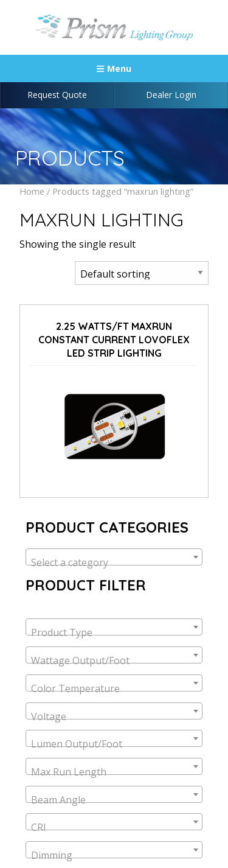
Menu (114, 68)
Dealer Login (171, 95)
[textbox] (114, 562)
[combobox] (114, 557)
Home (32, 191)
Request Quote (57, 95)
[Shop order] (142, 273)
